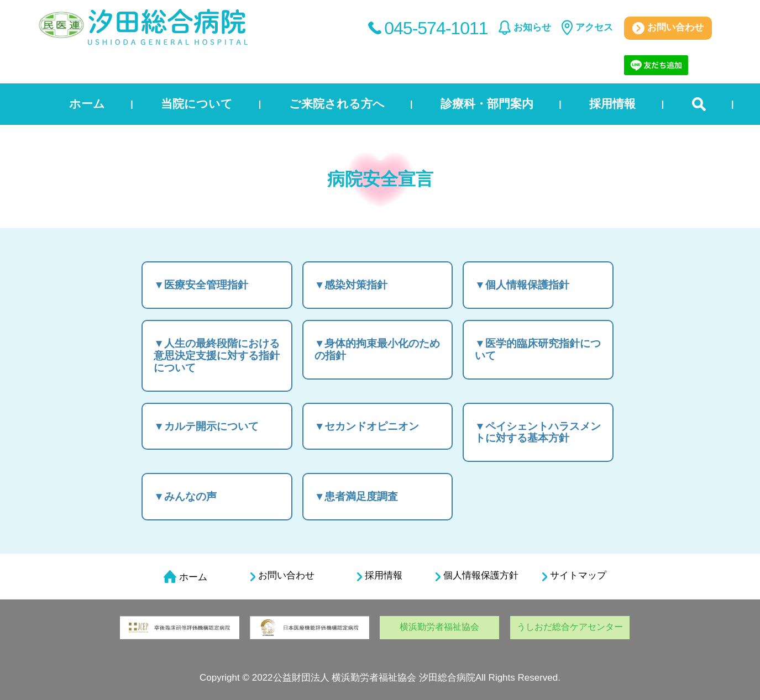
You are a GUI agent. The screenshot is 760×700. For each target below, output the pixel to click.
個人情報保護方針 (477, 576)
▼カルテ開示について (206, 426)
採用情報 (612, 104)
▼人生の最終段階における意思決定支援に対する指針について (217, 356)
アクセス (594, 27)
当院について (197, 104)
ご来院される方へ (337, 104)
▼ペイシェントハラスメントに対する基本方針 (538, 432)
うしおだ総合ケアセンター (570, 627)
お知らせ (532, 27)
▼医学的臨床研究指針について (538, 349)
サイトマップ (574, 576)
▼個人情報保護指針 (522, 285)
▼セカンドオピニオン (367, 426)
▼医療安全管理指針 (201, 285)
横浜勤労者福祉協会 (439, 627)
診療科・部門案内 (487, 104)
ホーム (87, 104)
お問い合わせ (668, 28)
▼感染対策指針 (351, 285)
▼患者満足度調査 (357, 496)
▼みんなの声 (185, 496)
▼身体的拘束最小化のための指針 (378, 349)
